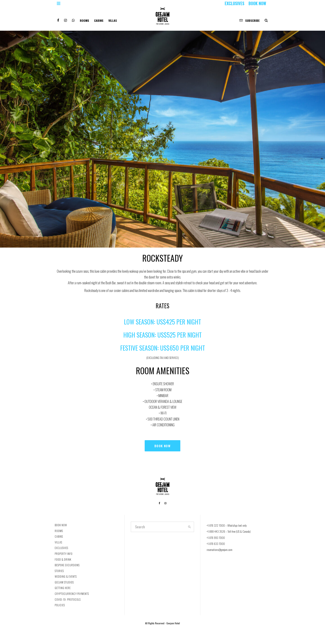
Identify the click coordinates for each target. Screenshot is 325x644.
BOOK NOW (257, 3)
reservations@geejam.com (219, 550)
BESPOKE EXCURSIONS (67, 565)
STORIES (59, 571)
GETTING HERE (63, 588)
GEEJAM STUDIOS (64, 582)
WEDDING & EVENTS (66, 576)
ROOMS (84, 20)
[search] (189, 527)
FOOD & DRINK (63, 559)
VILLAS (113, 20)
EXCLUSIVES (235, 3)
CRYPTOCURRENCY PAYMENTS (72, 594)
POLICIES (60, 605)
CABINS (99, 20)
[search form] (158, 527)
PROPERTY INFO (64, 554)
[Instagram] (65, 19)
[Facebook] (58, 19)
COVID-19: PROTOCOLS (68, 599)
